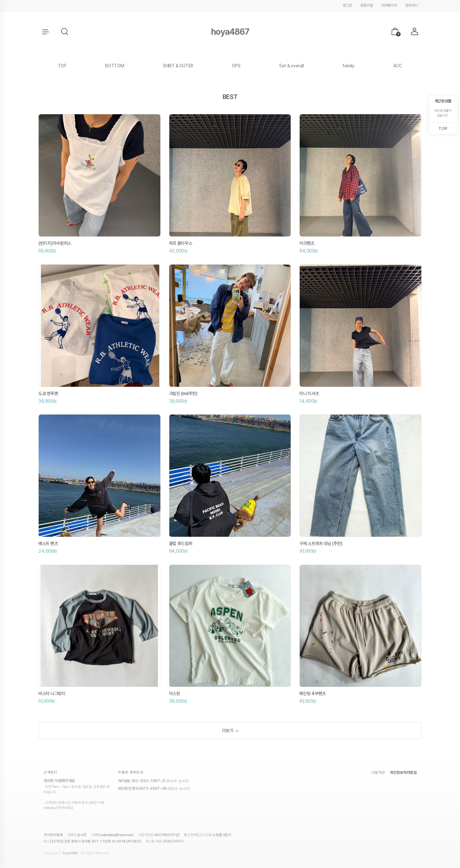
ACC (398, 66)
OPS (236, 66)
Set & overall (291, 66)
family (348, 66)
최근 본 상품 (443, 101)
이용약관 (378, 774)
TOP (62, 66)
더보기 (228, 731)
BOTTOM (115, 66)
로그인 (347, 5)
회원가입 (367, 5)
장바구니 (412, 5)
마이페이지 (389, 5)
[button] (65, 32)
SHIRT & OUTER (178, 66)
